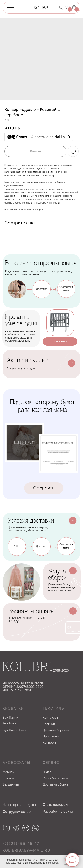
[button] (39, 137)
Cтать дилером (55, 805)
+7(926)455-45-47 (21, 844)
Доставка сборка (55, 784)
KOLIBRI (41, 8)
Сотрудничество (17, 812)
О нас (47, 772)
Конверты (50, 743)
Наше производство (20, 805)
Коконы (8, 778)
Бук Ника (10, 723)
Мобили (8, 772)
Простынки (51, 736)
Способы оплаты (55, 778)
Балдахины (11, 784)
